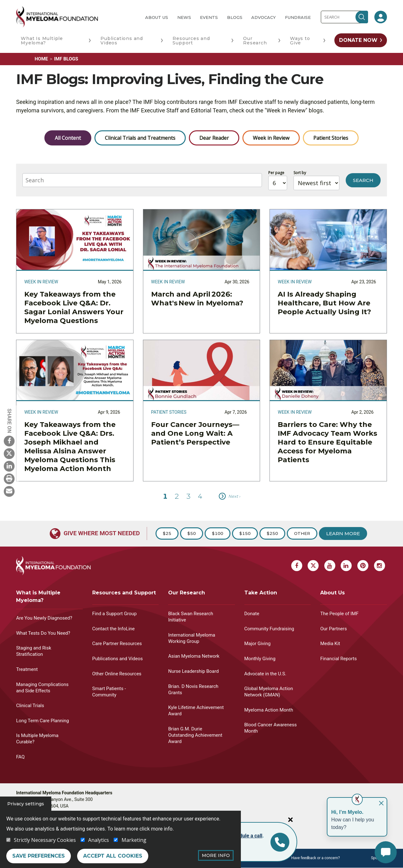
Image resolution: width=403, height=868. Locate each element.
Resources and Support (191, 41)
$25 (167, 533)
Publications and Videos (122, 41)
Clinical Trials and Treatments (140, 138)
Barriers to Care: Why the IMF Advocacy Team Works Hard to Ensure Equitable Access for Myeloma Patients (327, 442)
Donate (252, 614)
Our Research (255, 41)
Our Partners (333, 629)
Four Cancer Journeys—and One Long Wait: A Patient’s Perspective (195, 433)
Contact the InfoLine (114, 629)
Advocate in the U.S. (265, 674)
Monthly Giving (260, 659)
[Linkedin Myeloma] (9, 466)
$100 (218, 533)
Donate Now (358, 40)
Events (209, 17)
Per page (276, 173)
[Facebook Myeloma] (9, 441)
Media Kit (330, 644)
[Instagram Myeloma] (380, 566)
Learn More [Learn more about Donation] (343, 533)
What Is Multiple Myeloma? (42, 41)
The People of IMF (339, 614)
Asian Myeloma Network (194, 656)
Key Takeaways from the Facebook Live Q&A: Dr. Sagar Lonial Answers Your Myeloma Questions (74, 307)
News (184, 17)
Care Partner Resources (117, 644)
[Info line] (280, 842)
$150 (245, 533)
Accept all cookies (113, 856)
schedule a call (245, 836)
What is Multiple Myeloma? (38, 596)
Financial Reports (338, 659)
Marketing (134, 840)
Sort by (300, 173)
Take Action (261, 593)
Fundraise (298, 17)
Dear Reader (214, 138)
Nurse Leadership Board (193, 671)
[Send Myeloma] (9, 491)
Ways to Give (300, 41)
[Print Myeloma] (9, 479)
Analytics (99, 840)
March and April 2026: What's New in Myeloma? (198, 299)
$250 (272, 533)
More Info (216, 855)
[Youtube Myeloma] (330, 566)
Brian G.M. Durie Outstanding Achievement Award (195, 735)
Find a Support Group (114, 614)
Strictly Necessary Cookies (45, 840)
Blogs (235, 17)
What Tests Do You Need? (43, 633)
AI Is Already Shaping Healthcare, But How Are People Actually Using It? (324, 303)
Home (41, 59)
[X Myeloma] (9, 453)
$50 (192, 533)
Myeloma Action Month (269, 710)
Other (302, 533)
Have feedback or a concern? (315, 858)
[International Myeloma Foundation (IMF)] (76, 17)
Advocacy (264, 17)
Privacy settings (26, 804)
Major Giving (258, 644)
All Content (68, 138)
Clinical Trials (30, 706)
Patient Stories (331, 138)
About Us (157, 17)
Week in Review (271, 138)
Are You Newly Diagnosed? (44, 618)
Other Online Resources (117, 674)
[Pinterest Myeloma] (363, 566)
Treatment (27, 669)
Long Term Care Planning (43, 721)
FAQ (20, 757)
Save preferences (39, 856)
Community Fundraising (269, 629)
